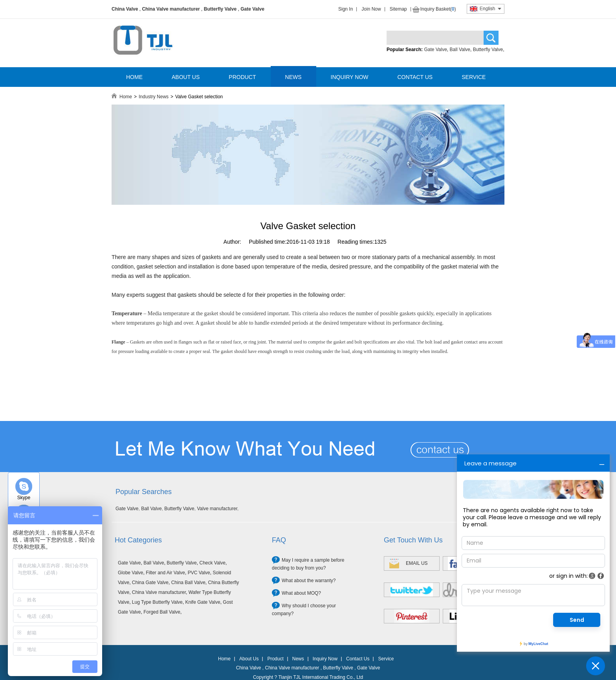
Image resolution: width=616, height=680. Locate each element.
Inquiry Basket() (438, 9)
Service (386, 659)
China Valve (125, 9)
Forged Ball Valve (162, 612)
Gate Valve (252, 9)
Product (275, 659)
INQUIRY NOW (350, 77)
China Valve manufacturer (171, 9)
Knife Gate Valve (203, 602)
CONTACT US (415, 77)
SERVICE (474, 77)
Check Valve (212, 563)
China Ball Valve (188, 583)
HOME (134, 77)
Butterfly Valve (220, 9)
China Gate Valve (150, 583)
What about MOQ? (301, 593)
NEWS (293, 77)
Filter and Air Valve (165, 573)
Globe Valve (130, 573)
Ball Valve (460, 50)
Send (577, 620)
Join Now (371, 9)
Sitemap (398, 9)
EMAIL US (417, 563)
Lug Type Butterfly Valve (157, 602)
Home (126, 97)
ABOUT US (186, 77)
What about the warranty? (309, 581)
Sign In (346, 9)
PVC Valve (199, 573)
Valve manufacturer (217, 509)
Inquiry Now (325, 659)
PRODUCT (242, 77)
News (298, 659)
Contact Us (358, 659)
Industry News (154, 97)
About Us (249, 659)
